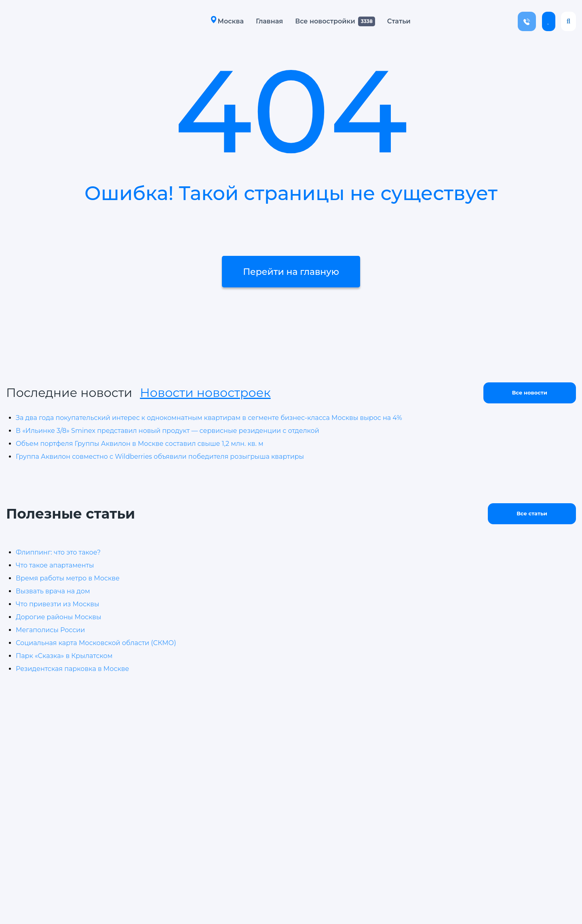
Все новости (530, 392)
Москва (227, 21)
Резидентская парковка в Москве (72, 669)
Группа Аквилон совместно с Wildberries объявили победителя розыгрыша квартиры (160, 457)
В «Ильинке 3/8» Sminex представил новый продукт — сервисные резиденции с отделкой (168, 431)
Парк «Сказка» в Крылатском (64, 656)
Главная (269, 21)
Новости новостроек (205, 393)
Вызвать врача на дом (53, 591)
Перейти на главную (291, 273)
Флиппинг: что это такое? (58, 552)
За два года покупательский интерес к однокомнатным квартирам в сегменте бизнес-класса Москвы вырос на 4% (209, 418)
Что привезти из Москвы (58, 604)
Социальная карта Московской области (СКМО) (96, 643)
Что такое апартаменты (55, 565)
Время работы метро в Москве (68, 578)
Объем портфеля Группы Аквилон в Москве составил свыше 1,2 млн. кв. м (140, 444)
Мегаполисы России (50, 630)
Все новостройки (325, 21)
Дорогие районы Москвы (59, 617)
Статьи (399, 21)
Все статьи (532, 513)
